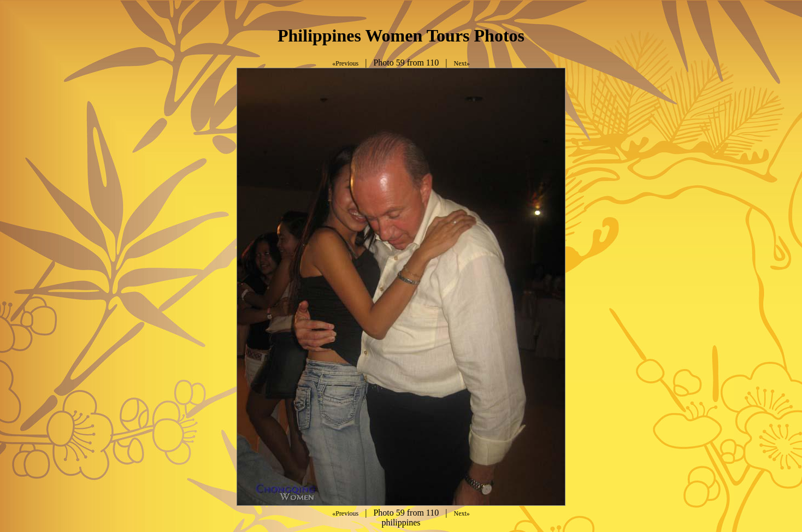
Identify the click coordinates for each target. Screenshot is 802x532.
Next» (461, 63)
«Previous (345, 63)
